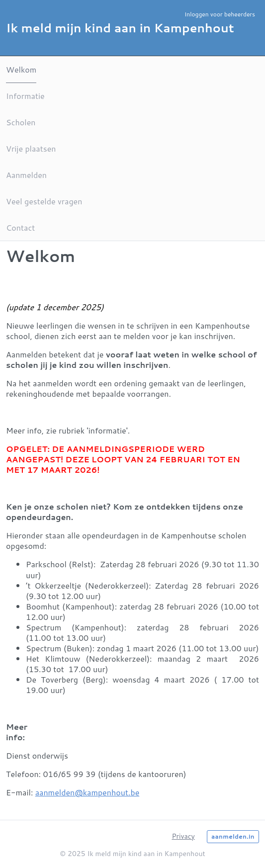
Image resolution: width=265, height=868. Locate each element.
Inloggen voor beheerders (220, 14)
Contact (20, 227)
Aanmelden (26, 175)
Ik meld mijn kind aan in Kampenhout (120, 28)
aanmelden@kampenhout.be (88, 792)
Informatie (25, 96)
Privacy (183, 836)
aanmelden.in (233, 836)
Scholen (21, 122)
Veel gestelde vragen (44, 201)
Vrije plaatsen (31, 148)
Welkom (21, 69)
